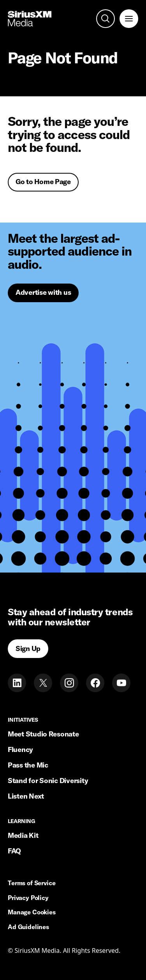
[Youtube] (121, 683)
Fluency (20, 749)
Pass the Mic (28, 765)
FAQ (14, 851)
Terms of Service (32, 883)
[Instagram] (69, 683)
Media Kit (23, 835)
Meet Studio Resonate (43, 734)
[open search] (106, 19)
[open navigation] (129, 19)
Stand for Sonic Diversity (48, 781)
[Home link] (30, 19)
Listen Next (26, 796)
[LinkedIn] (17, 683)
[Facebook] (95, 683)
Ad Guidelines (28, 927)
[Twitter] (43, 683)
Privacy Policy (28, 898)
